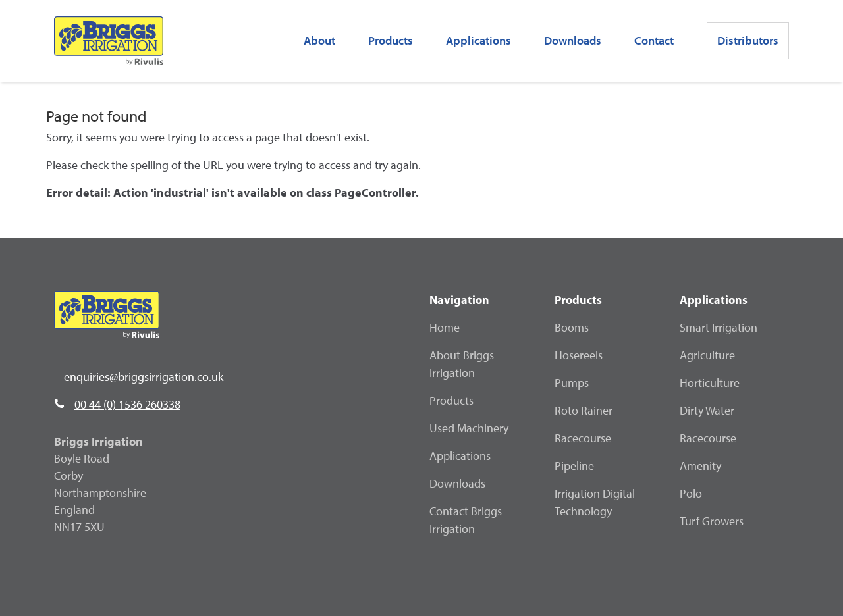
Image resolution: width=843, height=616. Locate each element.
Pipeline (574, 466)
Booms (572, 327)
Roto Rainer (584, 410)
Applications (460, 456)
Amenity (700, 466)
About (319, 40)
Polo (691, 493)
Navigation (459, 300)
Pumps (572, 383)
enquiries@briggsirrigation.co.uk (144, 377)
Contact (654, 40)
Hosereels (579, 355)
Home (445, 327)
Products (391, 40)
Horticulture (710, 383)
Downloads (573, 40)
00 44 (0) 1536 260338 (127, 404)
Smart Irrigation (719, 327)
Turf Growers (712, 521)
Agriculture (707, 355)
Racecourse (583, 438)
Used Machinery (469, 428)
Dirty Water (707, 410)
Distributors (748, 40)
